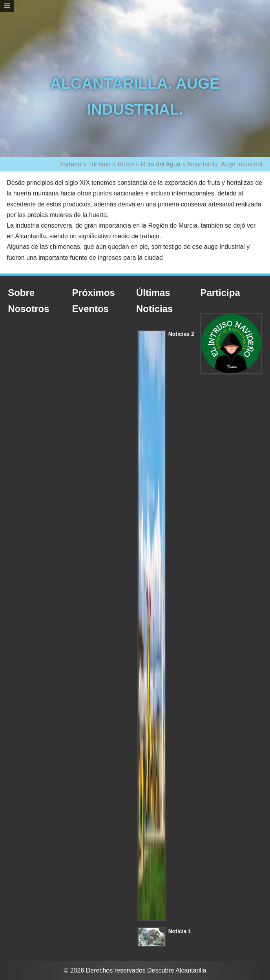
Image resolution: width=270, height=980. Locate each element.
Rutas (126, 164)
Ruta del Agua (161, 164)
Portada (70, 164)
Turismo (99, 164)
